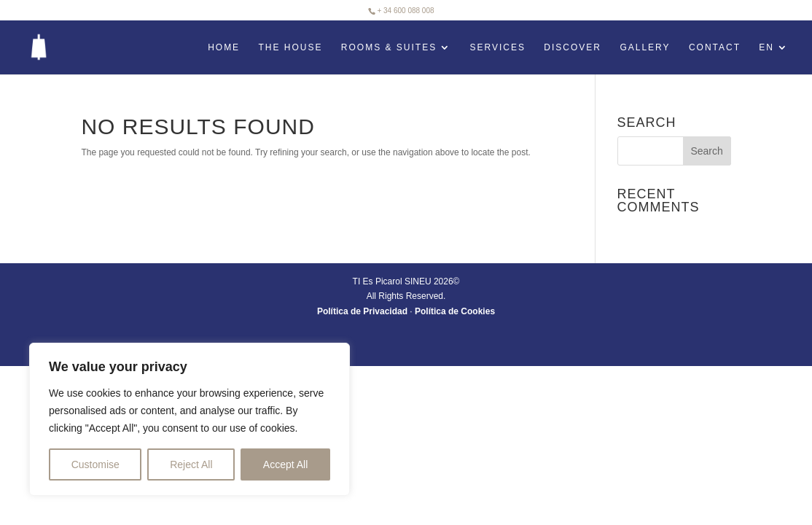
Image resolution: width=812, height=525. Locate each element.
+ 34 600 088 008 (405, 11)
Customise (95, 464)
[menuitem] (774, 58)
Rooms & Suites (389, 47)
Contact (715, 47)
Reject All (191, 464)
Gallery (645, 47)
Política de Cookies (455, 311)
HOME (224, 47)
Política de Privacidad (362, 311)
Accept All (285, 464)
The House (290, 47)
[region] (190, 419)
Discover (573, 47)
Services (498, 47)
